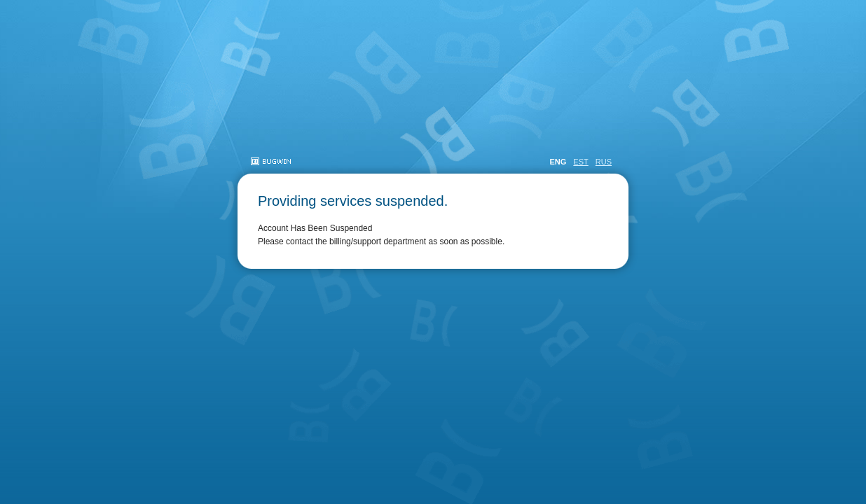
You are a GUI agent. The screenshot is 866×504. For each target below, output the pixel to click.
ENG (558, 162)
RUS (604, 162)
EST (580, 162)
